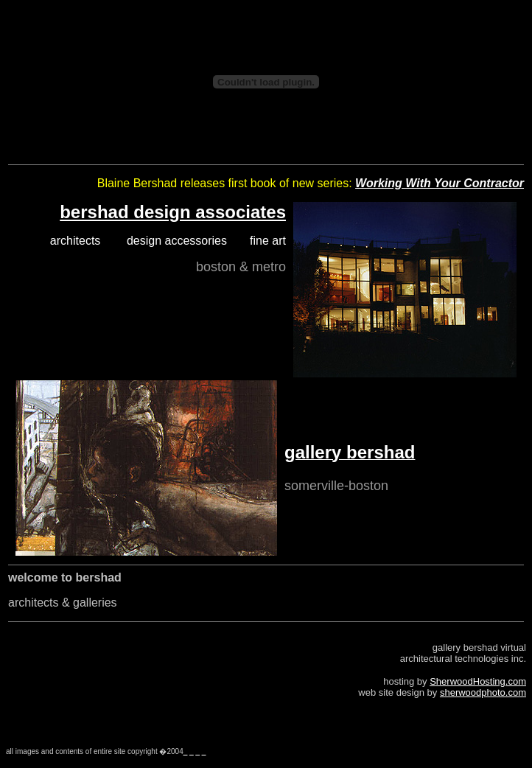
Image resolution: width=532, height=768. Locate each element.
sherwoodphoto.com (483, 692)
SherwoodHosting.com (478, 681)
